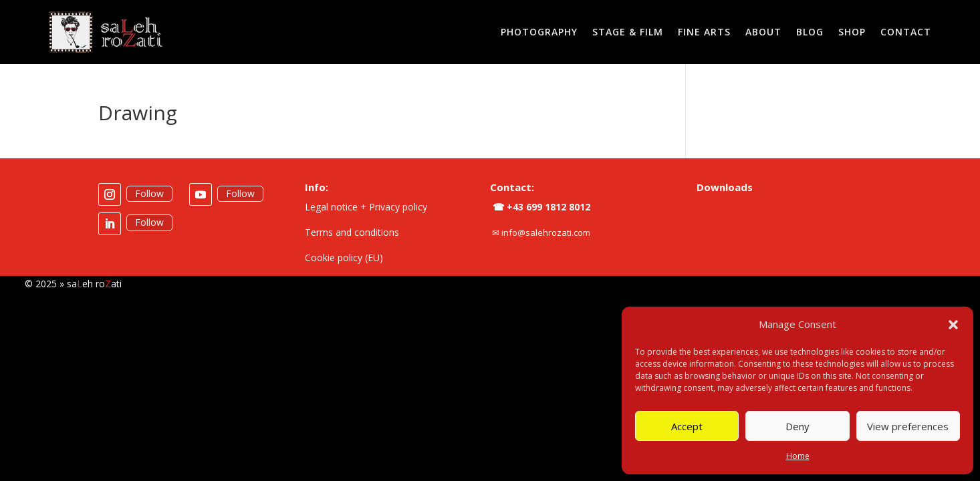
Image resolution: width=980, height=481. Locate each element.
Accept (687, 426)
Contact (906, 32)
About (763, 32)
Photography (539, 32)
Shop (852, 32)
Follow (149, 193)
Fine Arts (704, 32)
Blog (810, 32)
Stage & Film (628, 32)
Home (798, 456)
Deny (798, 426)
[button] (953, 325)
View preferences (908, 426)
